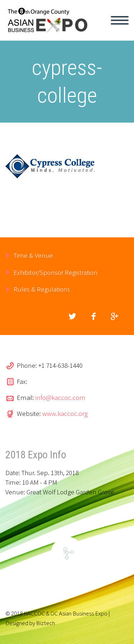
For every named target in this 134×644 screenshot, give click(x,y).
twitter (72, 316)
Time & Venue (33, 255)
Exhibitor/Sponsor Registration (56, 272)
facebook (93, 316)
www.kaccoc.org (65, 413)
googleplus (114, 316)
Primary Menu (120, 20)
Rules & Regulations (42, 289)
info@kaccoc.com (60, 397)
